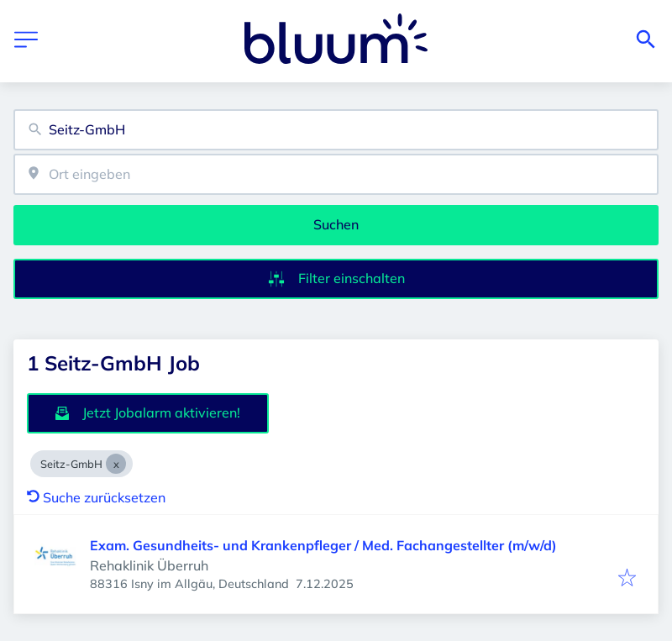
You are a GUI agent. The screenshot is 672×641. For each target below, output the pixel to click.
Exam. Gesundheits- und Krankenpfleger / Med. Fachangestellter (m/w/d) (323, 545)
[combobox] (336, 130)
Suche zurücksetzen (96, 497)
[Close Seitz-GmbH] (116, 464)
